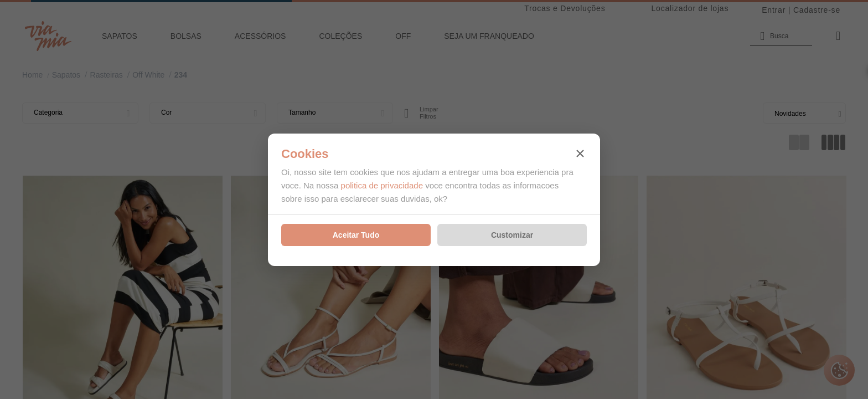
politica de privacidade (382, 185)
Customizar (512, 235)
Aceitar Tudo (356, 235)
